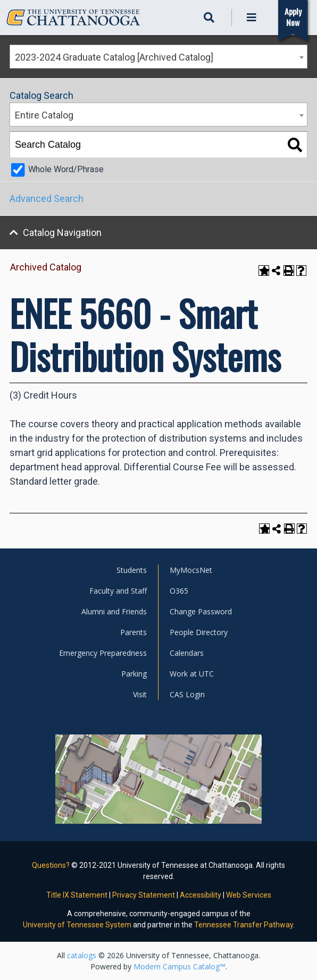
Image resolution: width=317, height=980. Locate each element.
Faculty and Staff (118, 591)
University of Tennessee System (77, 925)
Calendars (187, 653)
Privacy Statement (144, 895)
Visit (140, 694)
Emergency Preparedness (103, 653)
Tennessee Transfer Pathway (244, 925)
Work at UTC (192, 674)
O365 (179, 591)
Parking (134, 674)
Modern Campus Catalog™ (180, 966)
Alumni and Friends (114, 611)
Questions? (51, 865)
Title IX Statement (77, 895)
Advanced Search (47, 198)
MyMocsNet (191, 570)
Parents (134, 632)
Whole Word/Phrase (66, 169)
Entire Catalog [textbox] (44, 115)
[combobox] (158, 57)
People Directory (199, 632)
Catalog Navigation (62, 233)
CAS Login (187, 694)
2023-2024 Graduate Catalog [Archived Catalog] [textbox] (114, 57)
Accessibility (201, 895)
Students (132, 570)
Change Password (201, 611)
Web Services (249, 895)
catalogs (82, 955)
